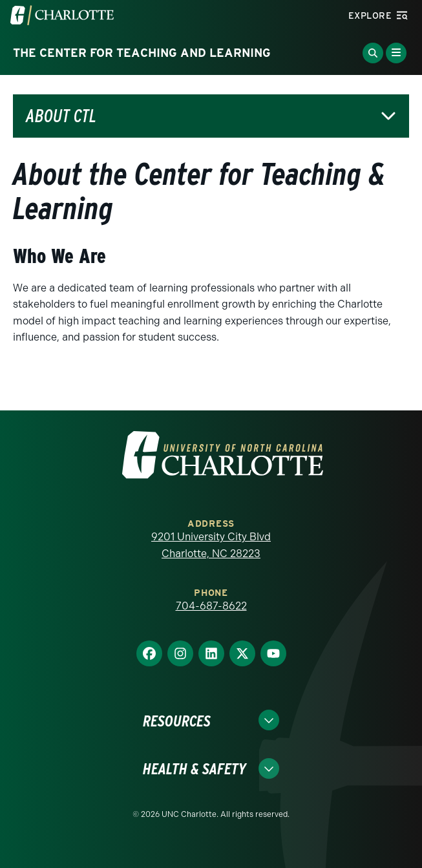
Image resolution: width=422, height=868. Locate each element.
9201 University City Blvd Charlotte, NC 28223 (211, 545)
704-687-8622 (211, 606)
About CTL (61, 116)
